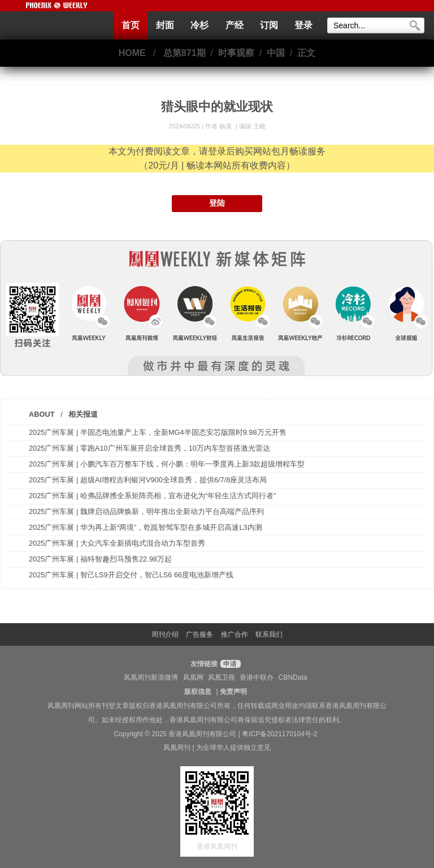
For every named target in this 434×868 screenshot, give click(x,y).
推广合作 (235, 634)
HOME (132, 53)
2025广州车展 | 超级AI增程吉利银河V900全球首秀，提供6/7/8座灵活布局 (148, 480)
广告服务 (199, 634)
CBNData (293, 677)
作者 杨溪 (219, 126)
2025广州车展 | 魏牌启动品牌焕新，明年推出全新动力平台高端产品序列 (146, 511)
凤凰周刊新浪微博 (151, 677)
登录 (303, 25)
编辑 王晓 (252, 126)
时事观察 (236, 53)
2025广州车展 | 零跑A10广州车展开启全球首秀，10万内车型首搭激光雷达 (149, 448)
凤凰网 (193, 677)
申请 (229, 664)
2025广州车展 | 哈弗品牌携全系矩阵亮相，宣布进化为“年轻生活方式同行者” (152, 496)
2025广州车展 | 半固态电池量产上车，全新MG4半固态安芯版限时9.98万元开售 (158, 432)
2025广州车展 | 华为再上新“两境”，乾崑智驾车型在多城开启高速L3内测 (146, 527)
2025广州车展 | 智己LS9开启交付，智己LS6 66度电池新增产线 (131, 575)
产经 (235, 25)
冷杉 (199, 25)
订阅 (269, 25)
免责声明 (233, 692)
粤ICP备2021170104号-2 (279, 734)
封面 (165, 25)
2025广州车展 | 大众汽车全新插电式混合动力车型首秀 (117, 543)
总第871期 (185, 53)
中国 (276, 53)
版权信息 (198, 692)
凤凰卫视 (222, 677)
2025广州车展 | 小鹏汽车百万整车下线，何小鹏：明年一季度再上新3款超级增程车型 (167, 464)
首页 (131, 25)
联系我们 (269, 634)
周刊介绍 (165, 634)
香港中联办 (257, 677)
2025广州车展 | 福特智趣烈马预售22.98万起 (100, 559)
